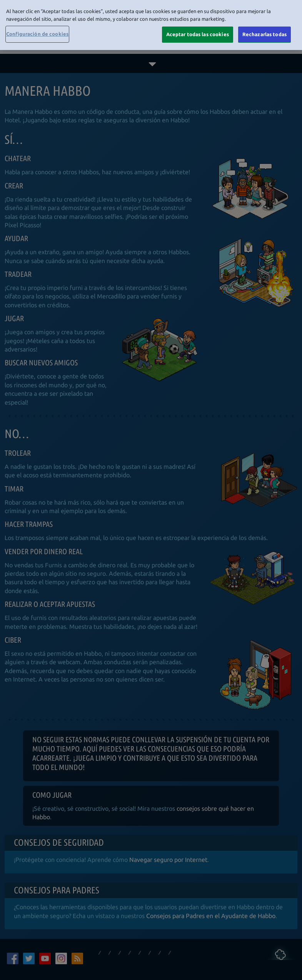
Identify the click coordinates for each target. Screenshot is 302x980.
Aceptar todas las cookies (198, 33)
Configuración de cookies (37, 33)
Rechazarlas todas (264, 33)
